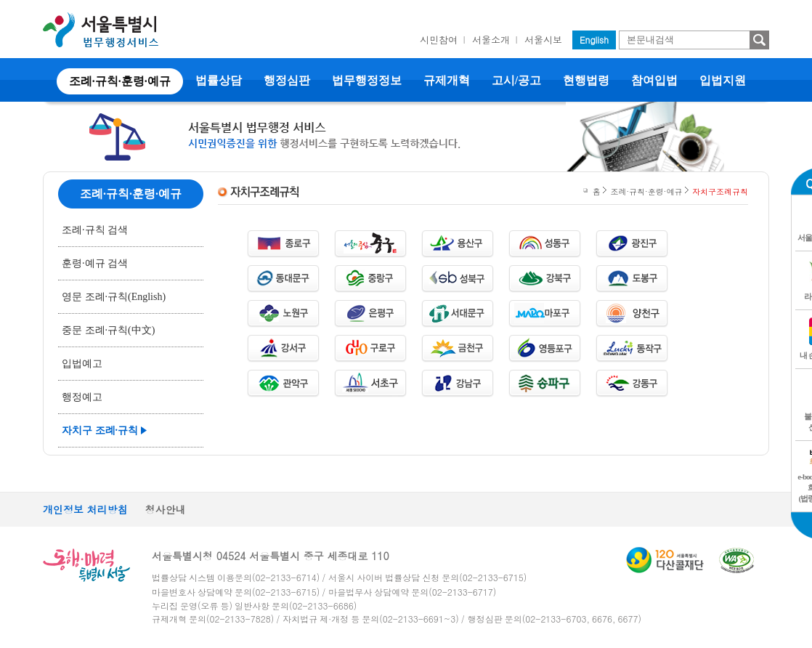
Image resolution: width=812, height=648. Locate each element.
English (594, 40)
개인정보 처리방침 (85, 509)
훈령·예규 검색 (95, 263)
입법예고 (82, 364)
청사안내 (166, 509)
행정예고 (82, 397)
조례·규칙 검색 (95, 230)
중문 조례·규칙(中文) (108, 330)
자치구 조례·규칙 (100, 430)
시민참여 (439, 40)
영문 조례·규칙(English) (114, 297)
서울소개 (491, 40)
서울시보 (543, 40)
